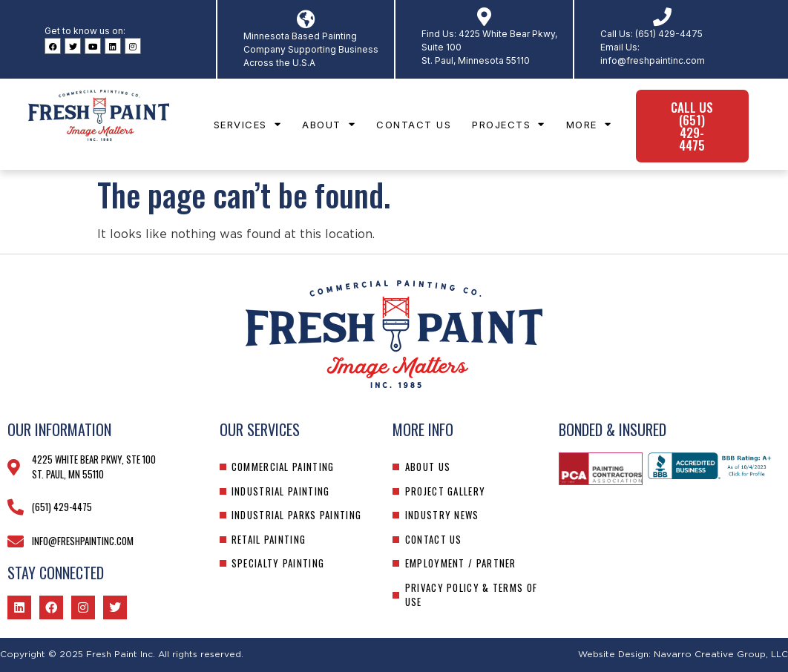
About (329, 124)
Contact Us (414, 125)
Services (248, 124)
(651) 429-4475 (669, 34)
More (589, 124)
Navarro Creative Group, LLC (721, 654)
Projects (509, 124)
